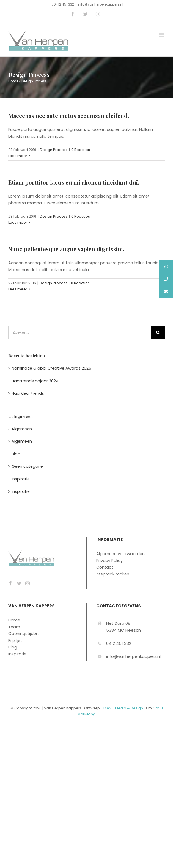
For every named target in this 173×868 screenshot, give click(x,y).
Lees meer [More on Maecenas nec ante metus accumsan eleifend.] (18, 156)
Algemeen (22, 429)
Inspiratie (21, 479)
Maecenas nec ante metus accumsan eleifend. (69, 116)
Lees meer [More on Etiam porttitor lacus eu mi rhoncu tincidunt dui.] (18, 222)
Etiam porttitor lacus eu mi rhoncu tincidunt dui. (74, 182)
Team (14, 627)
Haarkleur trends (28, 393)
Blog (16, 454)
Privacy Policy (109, 561)
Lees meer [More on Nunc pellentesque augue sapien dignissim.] (18, 289)
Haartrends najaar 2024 (35, 381)
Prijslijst (15, 640)
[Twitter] (19, 583)
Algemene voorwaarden (120, 554)
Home (13, 81)
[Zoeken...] (80, 332)
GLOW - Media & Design (122, 708)
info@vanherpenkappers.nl (101, 4)
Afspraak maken (113, 574)
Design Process (54, 150)
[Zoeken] (158, 332)
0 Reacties (81, 150)
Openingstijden (23, 634)
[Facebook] (10, 583)
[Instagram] (28, 583)
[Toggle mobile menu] (162, 35)
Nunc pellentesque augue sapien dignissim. (66, 249)
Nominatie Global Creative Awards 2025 (51, 368)
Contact (105, 567)
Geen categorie (27, 466)
